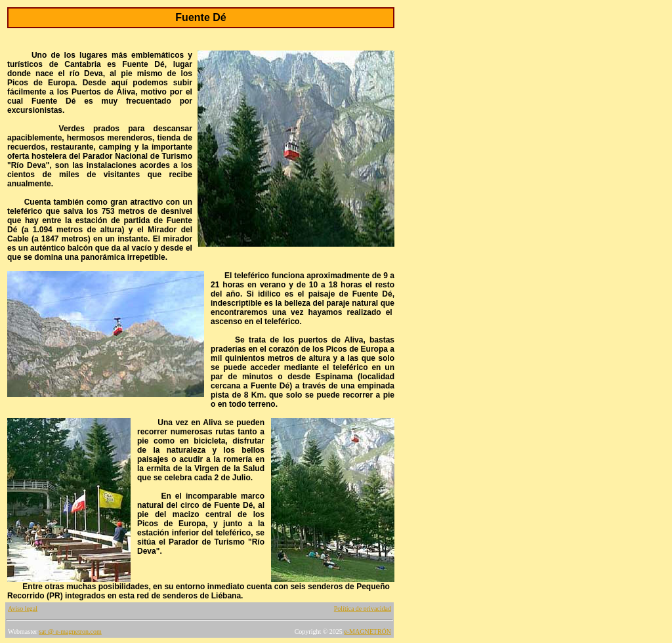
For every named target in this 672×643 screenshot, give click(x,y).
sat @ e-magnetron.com (70, 632)
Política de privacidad (363, 609)
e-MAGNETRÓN (367, 632)
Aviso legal (23, 609)
